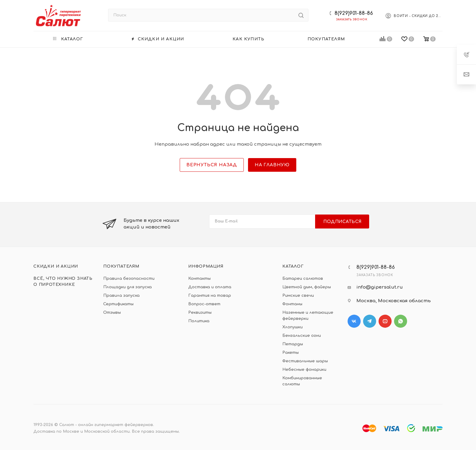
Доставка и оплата (210, 287)
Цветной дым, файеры (307, 287)
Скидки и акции (56, 266)
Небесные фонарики (304, 370)
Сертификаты (118, 304)
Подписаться (343, 222)
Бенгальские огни (302, 336)
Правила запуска (121, 296)
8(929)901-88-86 (354, 13)
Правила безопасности (129, 279)
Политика (199, 321)
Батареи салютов (303, 279)
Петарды (293, 344)
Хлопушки (292, 327)
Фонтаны (292, 304)
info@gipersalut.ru (380, 287)
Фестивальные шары (305, 361)
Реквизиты (200, 313)
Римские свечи (298, 296)
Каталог (293, 266)
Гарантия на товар (210, 296)
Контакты (199, 279)
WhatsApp (401, 321)
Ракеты (291, 353)
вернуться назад (212, 165)
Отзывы (112, 313)
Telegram (370, 321)
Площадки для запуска (127, 287)
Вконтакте (354, 321)
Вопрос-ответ (204, 304)
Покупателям (121, 266)
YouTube (385, 321)
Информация (206, 266)
